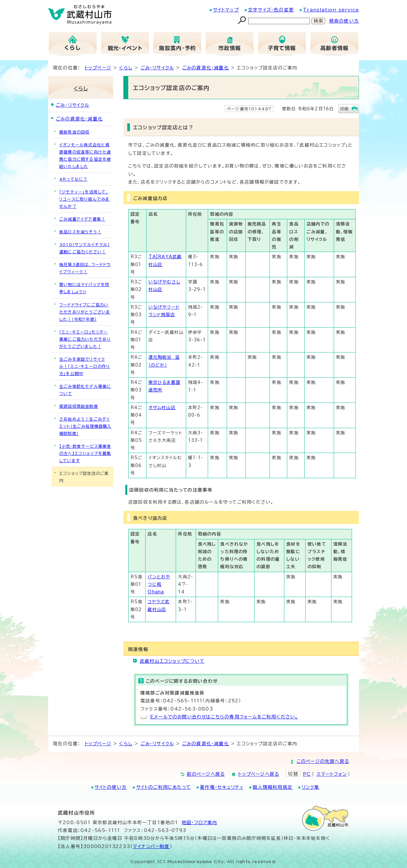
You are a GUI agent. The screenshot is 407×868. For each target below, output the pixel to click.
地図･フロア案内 (200, 823)
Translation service (331, 10)
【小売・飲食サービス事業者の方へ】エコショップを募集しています (85, 453)
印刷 (345, 109)
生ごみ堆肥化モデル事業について (85, 390)
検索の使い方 (344, 21)
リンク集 (310, 787)
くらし (126, 68)
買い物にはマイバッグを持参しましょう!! (84, 288)
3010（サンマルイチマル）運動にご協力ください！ (85, 248)
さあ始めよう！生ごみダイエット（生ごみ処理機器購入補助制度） (85, 426)
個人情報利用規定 (273, 787)
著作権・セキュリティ (222, 787)
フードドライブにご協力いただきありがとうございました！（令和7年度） (85, 312)
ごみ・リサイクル (158, 68)
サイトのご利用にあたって (163, 787)
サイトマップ (226, 10)
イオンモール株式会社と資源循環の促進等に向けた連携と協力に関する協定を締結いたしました (85, 155)
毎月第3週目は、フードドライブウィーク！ (85, 268)
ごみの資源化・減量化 (206, 68)
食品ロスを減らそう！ (80, 232)
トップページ (98, 68)
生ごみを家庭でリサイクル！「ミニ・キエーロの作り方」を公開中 (85, 366)
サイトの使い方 (111, 787)
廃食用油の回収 (74, 132)
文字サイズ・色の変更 (271, 10)
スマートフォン (332, 774)
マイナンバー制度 (151, 846)
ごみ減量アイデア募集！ (82, 219)
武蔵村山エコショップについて (172, 661)
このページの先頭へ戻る (323, 761)
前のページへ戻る (206, 774)
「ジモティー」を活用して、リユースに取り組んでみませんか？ (84, 199)
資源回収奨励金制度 (79, 406)
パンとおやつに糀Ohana (159, 585)
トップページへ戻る (259, 774)
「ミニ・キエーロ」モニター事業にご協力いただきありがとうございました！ (85, 339)
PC (307, 774)
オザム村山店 (162, 408)
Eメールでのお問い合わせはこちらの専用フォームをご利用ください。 (224, 717)
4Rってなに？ (73, 179)
